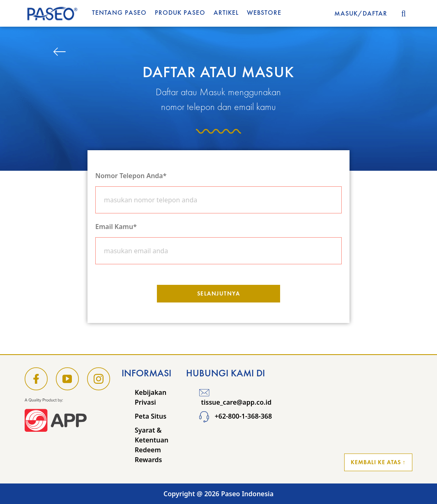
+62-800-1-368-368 (236, 416)
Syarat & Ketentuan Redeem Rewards (152, 445)
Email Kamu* (116, 227)
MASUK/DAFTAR (361, 13)
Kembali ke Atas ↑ (378, 462)
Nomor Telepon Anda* (131, 176)
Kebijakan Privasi (151, 397)
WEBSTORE (264, 13)
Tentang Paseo (119, 13)
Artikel (226, 13)
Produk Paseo (180, 13)
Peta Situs (151, 416)
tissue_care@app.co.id (235, 397)
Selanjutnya (219, 293)
